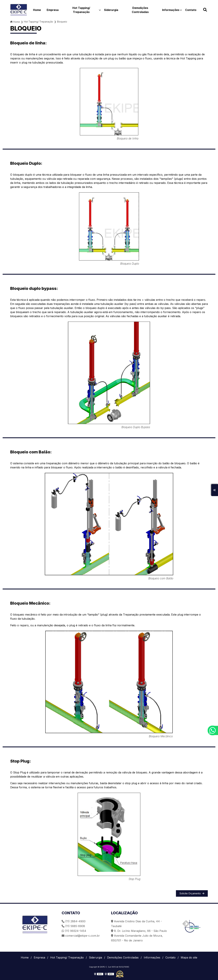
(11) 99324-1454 (74, 931)
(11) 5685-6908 (73, 926)
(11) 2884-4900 (74, 921)
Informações (171, 10)
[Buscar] (205, 10)
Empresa (53, 10)
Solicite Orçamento (192, 893)
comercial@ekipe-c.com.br (81, 936)
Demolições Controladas (140, 10)
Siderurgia (111, 10)
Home (37, 10)
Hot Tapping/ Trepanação (81, 10)
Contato (191, 10)
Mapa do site (189, 957)
